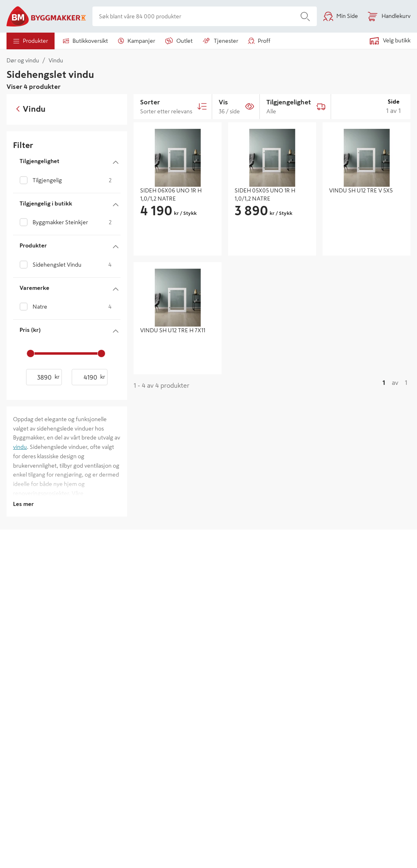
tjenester (220, 41)
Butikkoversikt (85, 41)
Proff (259, 41)
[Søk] (305, 16)
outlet (179, 41)
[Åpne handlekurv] (389, 16)
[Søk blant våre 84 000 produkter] (193, 16)
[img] (178, 155)
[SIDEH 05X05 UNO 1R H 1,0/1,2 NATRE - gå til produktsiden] (272, 195)
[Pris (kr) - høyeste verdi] (90, 377)
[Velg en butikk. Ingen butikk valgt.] (385, 41)
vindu (20, 447)
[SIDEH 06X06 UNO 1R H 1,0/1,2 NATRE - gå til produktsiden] (178, 195)
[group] (178, 211)
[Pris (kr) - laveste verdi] (44, 377)
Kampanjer (136, 41)
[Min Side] (341, 16)
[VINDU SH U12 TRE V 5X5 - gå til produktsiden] (367, 201)
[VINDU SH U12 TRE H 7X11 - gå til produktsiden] (178, 331)
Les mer (23, 504)
